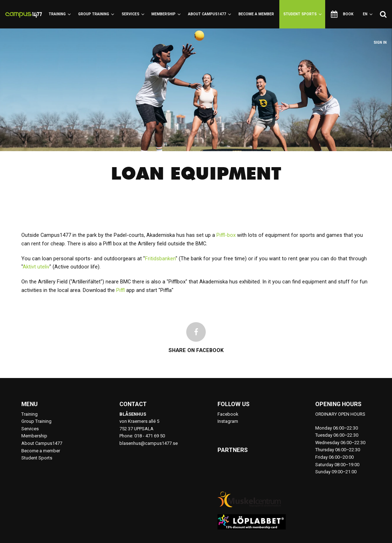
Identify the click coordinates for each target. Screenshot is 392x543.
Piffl (120, 290)
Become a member (256, 14)
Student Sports (302, 14)
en (368, 14)
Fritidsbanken (160, 259)
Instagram (228, 421)
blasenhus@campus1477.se (149, 443)
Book (342, 14)
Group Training (96, 14)
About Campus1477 (210, 14)
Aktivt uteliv (36, 267)
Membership (166, 14)
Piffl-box (226, 235)
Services (133, 14)
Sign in (380, 42)
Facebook (228, 414)
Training (60, 14)
